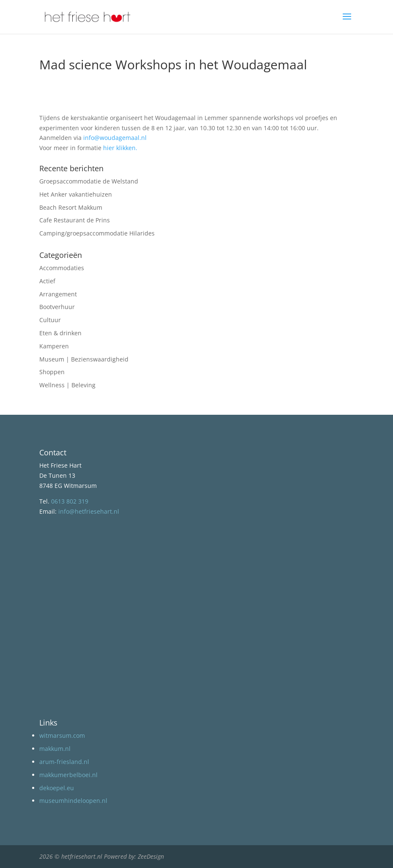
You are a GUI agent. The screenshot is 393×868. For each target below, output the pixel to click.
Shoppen (52, 372)
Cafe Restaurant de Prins (75, 220)
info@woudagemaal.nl (115, 138)
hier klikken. (120, 148)
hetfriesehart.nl (82, 856)
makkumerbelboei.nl (68, 775)
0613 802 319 (70, 501)
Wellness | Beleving (67, 385)
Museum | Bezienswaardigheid (84, 359)
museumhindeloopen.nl (73, 801)
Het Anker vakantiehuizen (76, 194)
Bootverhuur (57, 307)
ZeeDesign (151, 856)
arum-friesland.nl (64, 762)
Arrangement (58, 294)
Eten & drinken (60, 333)
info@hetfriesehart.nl (89, 511)
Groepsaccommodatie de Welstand (89, 181)
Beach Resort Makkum (71, 207)
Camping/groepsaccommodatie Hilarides (97, 233)
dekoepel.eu (57, 788)
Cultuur (50, 320)
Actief (47, 281)
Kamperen (54, 346)
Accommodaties (62, 268)
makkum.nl (55, 749)
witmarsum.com (62, 735)
